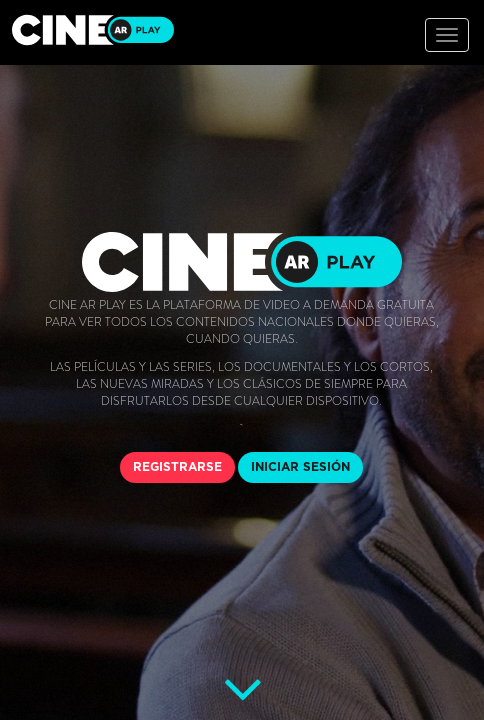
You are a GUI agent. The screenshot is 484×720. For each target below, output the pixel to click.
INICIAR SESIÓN (300, 467)
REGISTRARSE (177, 467)
